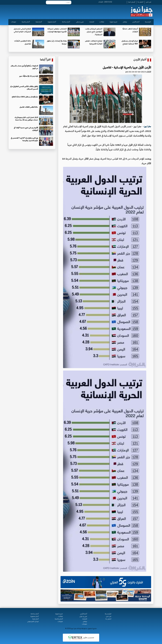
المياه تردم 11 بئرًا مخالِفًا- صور (29, 76)
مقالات (102, 22)
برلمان (125, 22)
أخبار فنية (39, 22)
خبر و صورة (114, 22)
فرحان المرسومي (33, 622)
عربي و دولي (80, 22)
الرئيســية (108, 614)
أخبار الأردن (136, 22)
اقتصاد (92, 22)
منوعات (13, 22)
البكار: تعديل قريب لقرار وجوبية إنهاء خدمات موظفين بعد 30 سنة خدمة (26, 119)
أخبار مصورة (52, 22)
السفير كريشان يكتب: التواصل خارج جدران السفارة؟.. (93, 32)
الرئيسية (148, 22)
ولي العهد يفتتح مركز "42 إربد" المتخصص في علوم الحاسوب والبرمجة (24, 139)
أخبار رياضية (26, 22)
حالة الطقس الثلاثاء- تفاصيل (29, 107)
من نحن (149, 2)
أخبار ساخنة (66, 22)
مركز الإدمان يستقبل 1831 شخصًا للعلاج (25, 97)
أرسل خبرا (132, 2)
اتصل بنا (140, 2)
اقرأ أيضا (45, 60)
